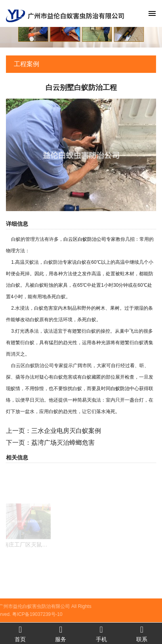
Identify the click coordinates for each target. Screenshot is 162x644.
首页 (20, 634)
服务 (61, 634)
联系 (142, 634)
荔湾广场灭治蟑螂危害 (63, 443)
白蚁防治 (120, 389)
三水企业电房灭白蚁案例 (66, 431)
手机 (101, 634)
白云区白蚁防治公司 (85, 239)
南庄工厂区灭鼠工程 (28, 552)
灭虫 (91, 400)
